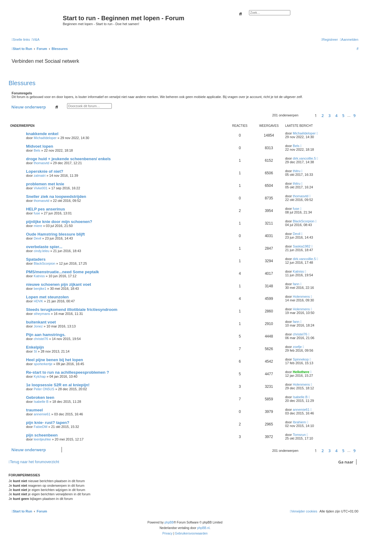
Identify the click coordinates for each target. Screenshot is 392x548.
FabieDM (41, 427)
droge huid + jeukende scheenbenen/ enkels (68, 159)
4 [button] (336, 115)
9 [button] (354, 115)
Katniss (39, 276)
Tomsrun (299, 435)
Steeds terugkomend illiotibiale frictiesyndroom (72, 310)
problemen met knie (45, 184)
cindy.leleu (41, 251)
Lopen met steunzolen (47, 297)
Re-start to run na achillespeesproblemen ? (68, 372)
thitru (296, 171)
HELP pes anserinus (45, 209)
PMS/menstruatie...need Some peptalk (62, 272)
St (35, 351)
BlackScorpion (303, 221)
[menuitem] (36, 40)
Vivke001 (41, 188)
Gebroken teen (40, 397)
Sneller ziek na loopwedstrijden (56, 197)
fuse (37, 213)
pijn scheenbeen (42, 435)
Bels (37, 150)
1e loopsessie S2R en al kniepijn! (58, 385)
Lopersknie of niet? (45, 171)
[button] (305, 115)
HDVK (38, 301)
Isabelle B (41, 402)
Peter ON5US (44, 389)
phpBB (169, 522)
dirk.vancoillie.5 (304, 158)
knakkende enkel (42, 134)
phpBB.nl (204, 528)
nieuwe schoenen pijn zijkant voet (59, 284)
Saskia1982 (302, 246)
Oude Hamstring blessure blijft (55, 234)
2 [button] (323, 115)
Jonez (38, 326)
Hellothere (301, 372)
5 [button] (343, 115)
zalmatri (40, 176)
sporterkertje (43, 364)
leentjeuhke (42, 439)
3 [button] (329, 115)
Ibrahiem (299, 422)
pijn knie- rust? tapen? (48, 423)
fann (296, 284)
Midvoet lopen (40, 146)
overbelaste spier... (44, 247)
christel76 (41, 339)
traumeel (34, 410)
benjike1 (40, 289)
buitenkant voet (41, 322)
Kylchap (40, 376)
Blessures (22, 83)
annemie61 (42, 414)
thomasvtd (41, 163)
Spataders (36, 259)
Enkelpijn (35, 347)
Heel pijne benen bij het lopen (55, 360)
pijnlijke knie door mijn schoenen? (59, 222)
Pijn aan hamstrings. (46, 335)
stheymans (42, 314)
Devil (37, 238)
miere (38, 226)
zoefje (297, 347)
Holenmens (301, 297)
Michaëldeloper (45, 138)
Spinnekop (301, 359)
